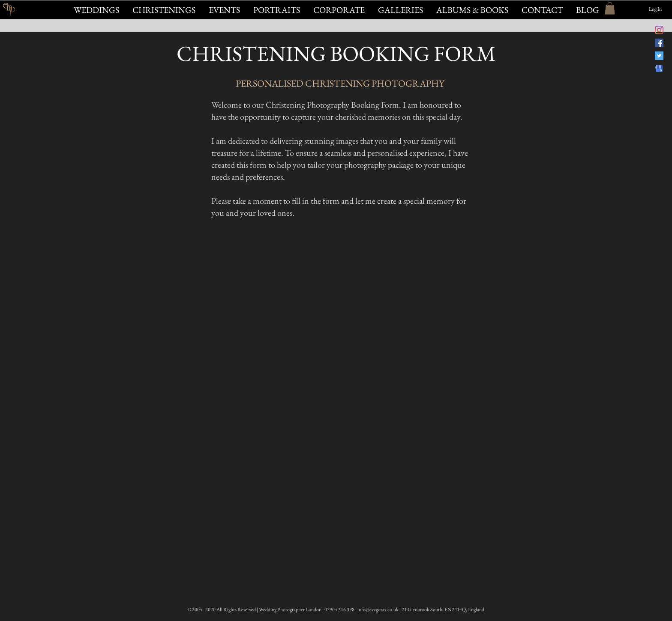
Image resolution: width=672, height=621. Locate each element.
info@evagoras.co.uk (378, 609)
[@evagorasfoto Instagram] (659, 30)
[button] (224, 10)
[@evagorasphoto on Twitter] (659, 56)
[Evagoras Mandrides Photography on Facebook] (659, 43)
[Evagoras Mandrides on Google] (659, 69)
